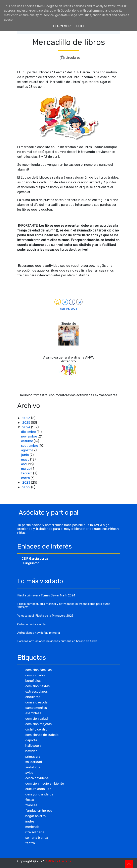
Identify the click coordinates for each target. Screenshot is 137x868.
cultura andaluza (38, 789)
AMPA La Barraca (58, 861)
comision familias (38, 670)
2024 (27, 427)
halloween (33, 746)
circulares (73, 58)
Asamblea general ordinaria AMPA (68, 357)
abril (25, 464)
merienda (32, 827)
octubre (27, 441)
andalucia (33, 767)
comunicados (35, 675)
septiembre (30, 446)
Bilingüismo (30, 563)
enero (26, 478)
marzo (26, 469)
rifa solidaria (35, 832)
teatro (30, 843)
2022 (27, 487)
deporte (31, 740)
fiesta (30, 800)
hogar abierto (35, 816)
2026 (27, 418)
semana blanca (37, 838)
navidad (31, 751)
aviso (29, 773)
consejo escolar (37, 702)
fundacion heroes (39, 811)
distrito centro (36, 729)
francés (31, 805)
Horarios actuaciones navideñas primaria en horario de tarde (57, 641)
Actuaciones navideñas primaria (39, 633)
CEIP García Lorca (35, 559)
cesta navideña (37, 778)
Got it (81, 26)
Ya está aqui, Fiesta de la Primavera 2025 (45, 616)
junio (25, 455)
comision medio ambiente (45, 784)
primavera (33, 756)
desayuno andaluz (39, 794)
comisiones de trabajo (42, 735)
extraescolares (36, 692)
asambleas (33, 713)
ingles (30, 821)
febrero (27, 473)
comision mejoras (38, 724)
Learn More (63, 26)
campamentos (36, 708)
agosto (27, 450)
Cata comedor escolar (32, 624)
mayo (26, 459)
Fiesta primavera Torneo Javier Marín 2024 (46, 596)
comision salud (37, 719)
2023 (27, 483)
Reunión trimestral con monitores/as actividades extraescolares (69, 395)
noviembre (29, 436)
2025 (27, 423)
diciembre (29, 432)
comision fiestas (37, 686)
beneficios (33, 681)
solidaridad (34, 762)
